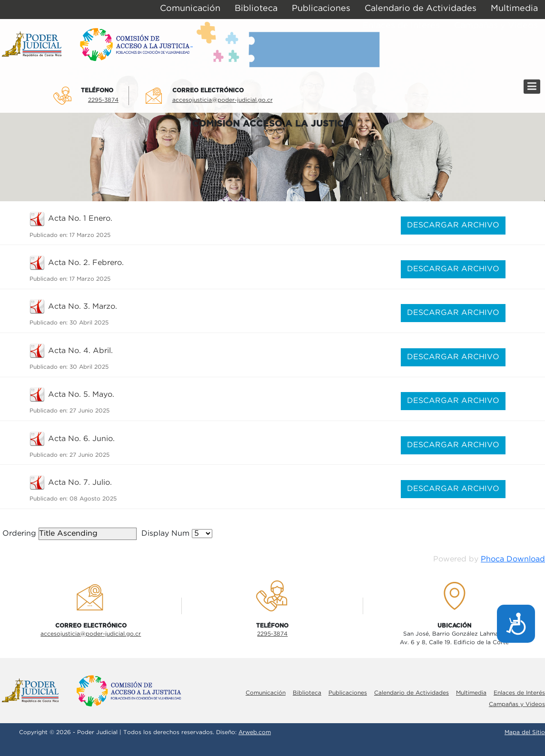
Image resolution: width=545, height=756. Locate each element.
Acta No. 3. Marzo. (83, 307)
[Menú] (532, 87)
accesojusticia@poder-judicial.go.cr (223, 100)
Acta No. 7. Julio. (80, 483)
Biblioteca (307, 693)
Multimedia (471, 693)
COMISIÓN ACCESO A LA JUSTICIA (273, 124)
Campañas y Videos (517, 704)
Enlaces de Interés (519, 693)
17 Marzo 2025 (90, 235)
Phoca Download (513, 559)
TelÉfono (97, 90)
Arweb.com (255, 732)
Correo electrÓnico (208, 90)
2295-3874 (103, 100)
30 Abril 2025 (89, 323)
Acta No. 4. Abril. (80, 351)
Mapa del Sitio (525, 732)
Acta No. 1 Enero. (80, 219)
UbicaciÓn (454, 626)
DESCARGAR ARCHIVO (453, 225)
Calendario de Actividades (411, 693)
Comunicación (266, 693)
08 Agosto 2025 (93, 499)
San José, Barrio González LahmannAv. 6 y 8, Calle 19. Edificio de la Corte (454, 638)
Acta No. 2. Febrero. (86, 263)
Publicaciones (348, 693)
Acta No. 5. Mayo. (81, 395)
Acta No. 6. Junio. (81, 439)
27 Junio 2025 (89, 411)
